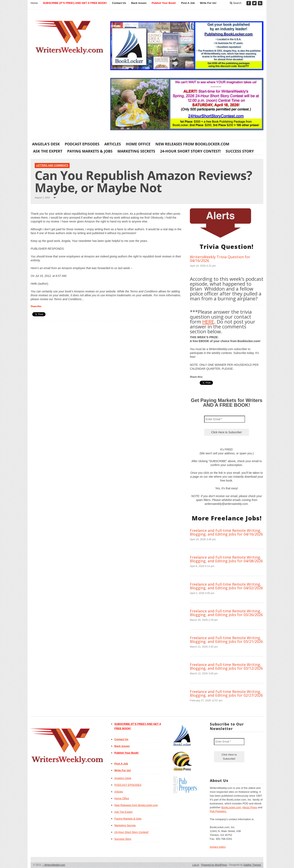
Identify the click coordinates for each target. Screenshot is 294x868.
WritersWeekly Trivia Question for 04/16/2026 (220, 259)
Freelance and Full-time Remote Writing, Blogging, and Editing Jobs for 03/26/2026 (226, 613)
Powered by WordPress (214, 865)
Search (236, 3)
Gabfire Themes (252, 865)
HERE (208, 322)
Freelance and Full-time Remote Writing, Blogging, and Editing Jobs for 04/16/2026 (226, 532)
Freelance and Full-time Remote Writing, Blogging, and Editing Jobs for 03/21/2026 (226, 640)
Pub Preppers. (218, 811)
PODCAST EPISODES (82, 144)
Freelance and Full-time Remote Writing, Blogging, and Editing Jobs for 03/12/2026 (226, 666)
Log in (196, 865)
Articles (113, 144)
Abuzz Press (250, 807)
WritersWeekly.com (54, 865)
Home (34, 3)
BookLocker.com (231, 807)
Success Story (240, 151)
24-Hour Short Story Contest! (190, 151)
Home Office (138, 144)
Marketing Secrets (136, 151)
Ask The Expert (48, 151)
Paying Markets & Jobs (90, 151)
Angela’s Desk (46, 144)
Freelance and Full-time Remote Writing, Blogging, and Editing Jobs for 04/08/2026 (226, 559)
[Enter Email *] (225, 419)
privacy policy (218, 847)
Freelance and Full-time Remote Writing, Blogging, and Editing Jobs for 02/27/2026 (226, 693)
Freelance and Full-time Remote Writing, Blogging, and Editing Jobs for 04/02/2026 (226, 586)
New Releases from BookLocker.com (192, 144)
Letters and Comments (52, 165)
